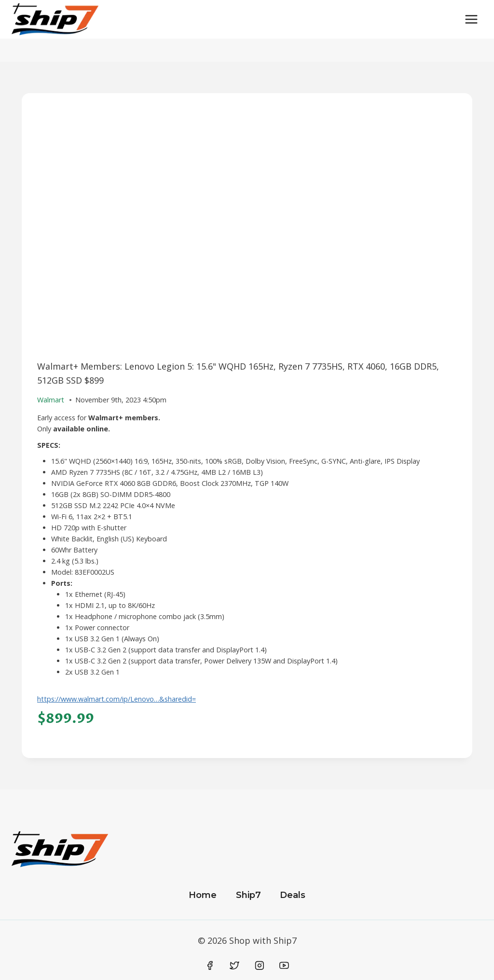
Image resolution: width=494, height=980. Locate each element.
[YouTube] (284, 966)
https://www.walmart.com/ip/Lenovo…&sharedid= (117, 699)
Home (203, 895)
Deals (293, 895)
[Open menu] (471, 19)
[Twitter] (234, 966)
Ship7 (248, 895)
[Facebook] (210, 966)
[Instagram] (260, 966)
